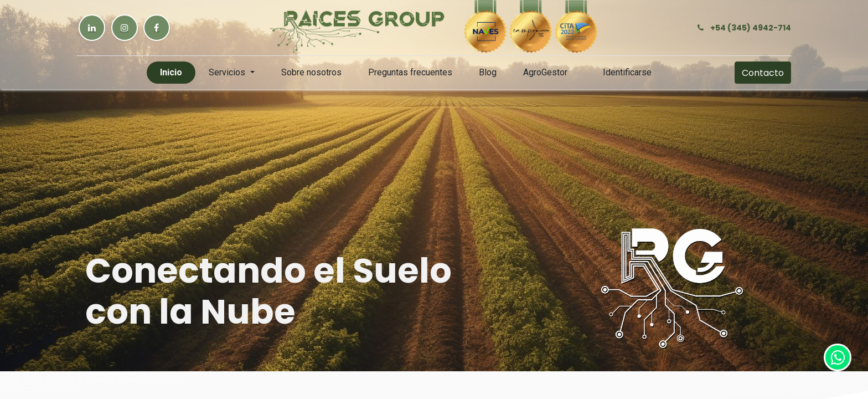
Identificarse (627, 72)
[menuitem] (171, 73)
